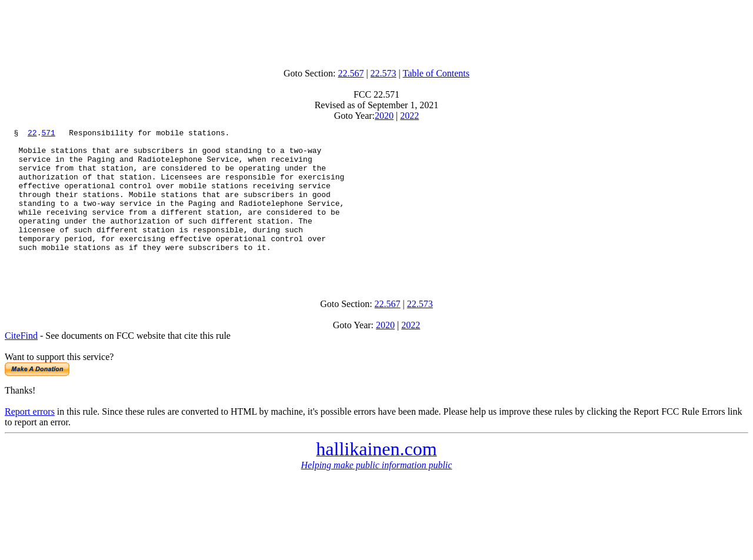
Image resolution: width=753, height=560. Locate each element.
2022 (409, 116)
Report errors (30, 440)
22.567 (351, 73)
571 (48, 134)
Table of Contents (437, 73)
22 (32, 134)
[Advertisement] (376, 31)
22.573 (384, 73)
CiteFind (21, 364)
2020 (384, 116)
